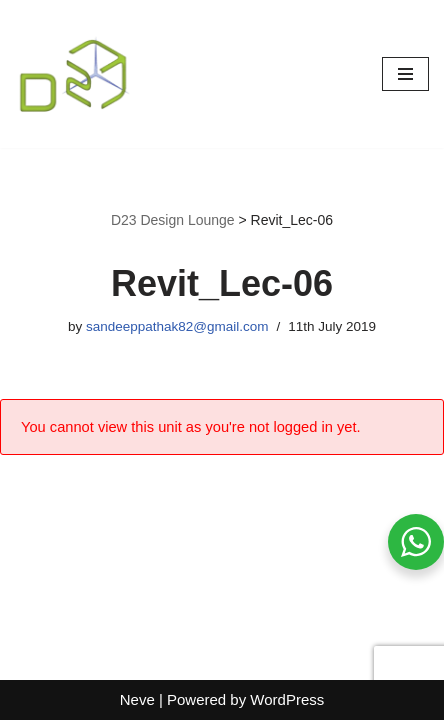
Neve (137, 699)
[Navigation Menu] (405, 74)
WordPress (287, 699)
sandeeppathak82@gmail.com (177, 326)
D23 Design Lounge (173, 220)
